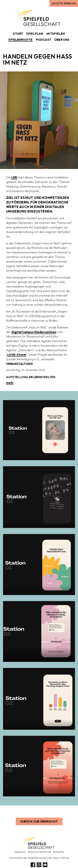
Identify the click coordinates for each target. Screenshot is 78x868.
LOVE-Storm (17, 355)
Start (18, 34)
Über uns (62, 40)
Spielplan (35, 34)
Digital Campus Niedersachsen (34, 332)
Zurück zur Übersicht (39, 821)
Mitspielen (56, 34)
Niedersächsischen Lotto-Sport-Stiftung (48, 858)
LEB (14, 177)
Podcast (44, 40)
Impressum (20, 852)
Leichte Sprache (64, 3)
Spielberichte (20, 40)
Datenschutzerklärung (39, 852)
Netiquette (58, 852)
